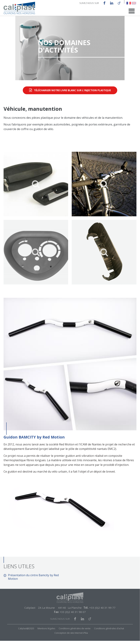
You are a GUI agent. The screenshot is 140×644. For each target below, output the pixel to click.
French (129, 3)
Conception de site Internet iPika (71, 636)
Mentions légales (46, 632)
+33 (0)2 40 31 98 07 (73, 615)
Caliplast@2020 (26, 632)
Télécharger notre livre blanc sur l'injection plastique (72, 93)
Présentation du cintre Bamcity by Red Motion (33, 580)
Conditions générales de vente (75, 632)
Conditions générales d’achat (109, 632)
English (134, 3)
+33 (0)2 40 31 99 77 (102, 611)
